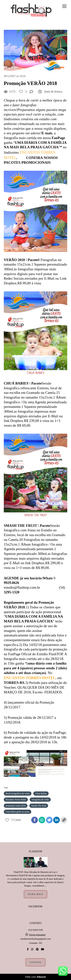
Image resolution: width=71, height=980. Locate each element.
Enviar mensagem (37, 935)
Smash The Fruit (39, 806)
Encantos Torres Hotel (16, 800)
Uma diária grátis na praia (18, 812)
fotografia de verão (40, 800)
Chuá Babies (41, 794)
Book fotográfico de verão (18, 794)
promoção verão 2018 (16, 806)
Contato (35, 962)
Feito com (35, 977)
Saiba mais (35, 894)
